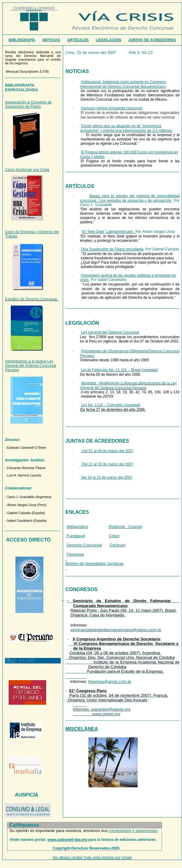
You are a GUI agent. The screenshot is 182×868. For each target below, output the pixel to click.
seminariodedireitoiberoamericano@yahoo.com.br (116, 630)
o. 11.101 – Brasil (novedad (134, 370)
